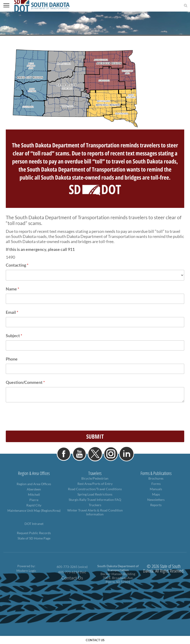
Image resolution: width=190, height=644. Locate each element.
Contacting (17, 265)
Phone (12, 359)
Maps (156, 494)
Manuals (156, 489)
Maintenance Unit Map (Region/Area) (34, 510)
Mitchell (34, 495)
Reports (156, 505)
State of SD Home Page (34, 538)
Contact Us (72, 578)
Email (12, 312)
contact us (95, 640)
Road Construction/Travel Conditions (95, 489)
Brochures (156, 478)
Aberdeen (34, 489)
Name (12, 289)
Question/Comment (25, 382)
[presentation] (41, 418)
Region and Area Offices (34, 484)
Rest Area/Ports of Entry (95, 484)
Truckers (95, 505)
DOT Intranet (34, 524)
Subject (14, 336)
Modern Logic (26, 571)
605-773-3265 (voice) (72, 567)
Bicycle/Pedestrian (95, 478)
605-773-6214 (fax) (72, 572)
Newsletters (156, 500)
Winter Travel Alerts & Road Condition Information (95, 512)
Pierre (34, 500)
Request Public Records (34, 533)
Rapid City (34, 505)
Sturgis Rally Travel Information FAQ (95, 500)
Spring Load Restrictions (95, 494)
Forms (156, 484)
